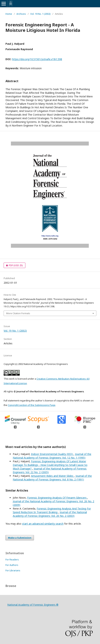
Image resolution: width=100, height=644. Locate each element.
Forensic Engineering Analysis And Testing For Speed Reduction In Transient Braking (52, 510)
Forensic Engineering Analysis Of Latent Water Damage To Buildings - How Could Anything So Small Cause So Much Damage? (50, 465)
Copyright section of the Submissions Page (32, 405)
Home (9, 14)
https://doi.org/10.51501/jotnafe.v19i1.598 (37, 59)
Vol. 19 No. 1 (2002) (40, 14)
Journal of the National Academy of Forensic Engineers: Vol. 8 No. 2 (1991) (52, 478)
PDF (13, 265)
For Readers (12, 560)
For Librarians (13, 570)
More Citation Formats (18, 313)
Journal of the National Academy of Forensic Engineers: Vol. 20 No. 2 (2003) (50, 514)
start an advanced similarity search (43, 524)
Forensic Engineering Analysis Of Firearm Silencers (57, 498)
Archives (21, 14)
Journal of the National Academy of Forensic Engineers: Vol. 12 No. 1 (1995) (52, 456)
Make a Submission (20, 538)
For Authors (12, 565)
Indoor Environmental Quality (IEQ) (52, 454)
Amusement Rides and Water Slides (53, 476)
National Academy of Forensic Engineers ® (33, 605)
